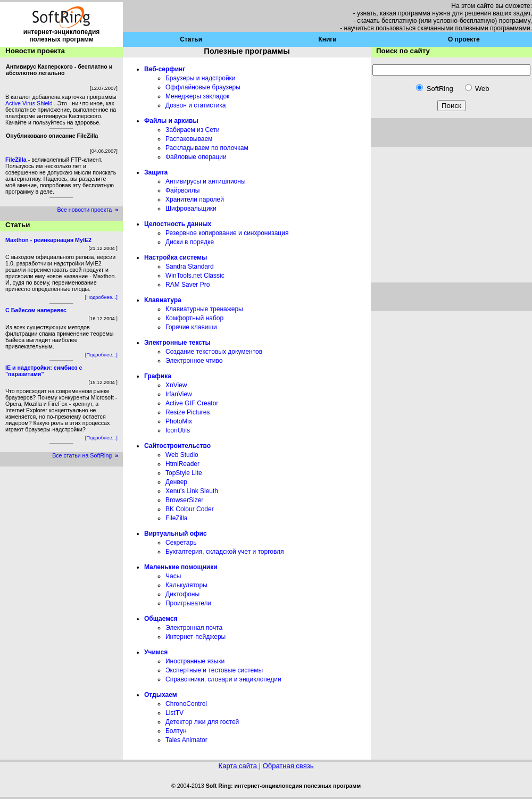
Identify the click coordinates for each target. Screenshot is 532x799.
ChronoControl (186, 704)
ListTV (174, 713)
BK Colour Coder (190, 509)
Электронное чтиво (194, 361)
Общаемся (161, 619)
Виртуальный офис (176, 534)
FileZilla (176, 518)
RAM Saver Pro (188, 285)
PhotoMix (179, 421)
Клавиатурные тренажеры (204, 309)
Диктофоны (182, 594)
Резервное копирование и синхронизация (227, 233)
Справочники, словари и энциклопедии (223, 679)
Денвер (176, 482)
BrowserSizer (184, 500)
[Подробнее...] (101, 297)
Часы (173, 576)
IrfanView (179, 394)
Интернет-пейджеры (196, 637)
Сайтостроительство (177, 446)
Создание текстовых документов (214, 352)
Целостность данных (178, 224)
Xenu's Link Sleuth (192, 491)
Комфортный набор (194, 318)
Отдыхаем (161, 695)
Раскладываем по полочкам (207, 148)
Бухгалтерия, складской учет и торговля (225, 552)
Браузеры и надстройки (201, 78)
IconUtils (178, 430)
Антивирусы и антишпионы (206, 181)
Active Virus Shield (30, 103)
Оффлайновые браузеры (203, 87)
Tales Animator (186, 740)
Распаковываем (189, 139)
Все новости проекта (90, 210)
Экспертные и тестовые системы (214, 670)
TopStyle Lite (184, 473)
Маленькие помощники (181, 567)
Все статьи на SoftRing (88, 455)
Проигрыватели (188, 603)
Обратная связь (288, 766)
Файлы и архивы (171, 121)
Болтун (176, 731)
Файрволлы (182, 190)
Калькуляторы (186, 585)
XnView (176, 385)
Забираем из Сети (193, 130)
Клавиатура (163, 300)
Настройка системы (176, 257)
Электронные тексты (177, 343)
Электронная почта (194, 628)
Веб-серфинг (165, 69)
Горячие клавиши (191, 327)
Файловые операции (196, 157)
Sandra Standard (190, 267)
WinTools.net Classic (195, 276)
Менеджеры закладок (197, 96)
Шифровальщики (191, 209)
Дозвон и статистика (196, 105)
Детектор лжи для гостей (202, 722)
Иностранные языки (195, 661)
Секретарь (181, 543)
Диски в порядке (190, 242)
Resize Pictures (188, 412)
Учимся (156, 652)
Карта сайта (239, 766)
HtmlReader (182, 464)
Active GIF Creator (192, 403)
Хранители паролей (195, 199)
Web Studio (182, 455)
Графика (158, 376)
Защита (156, 172)
